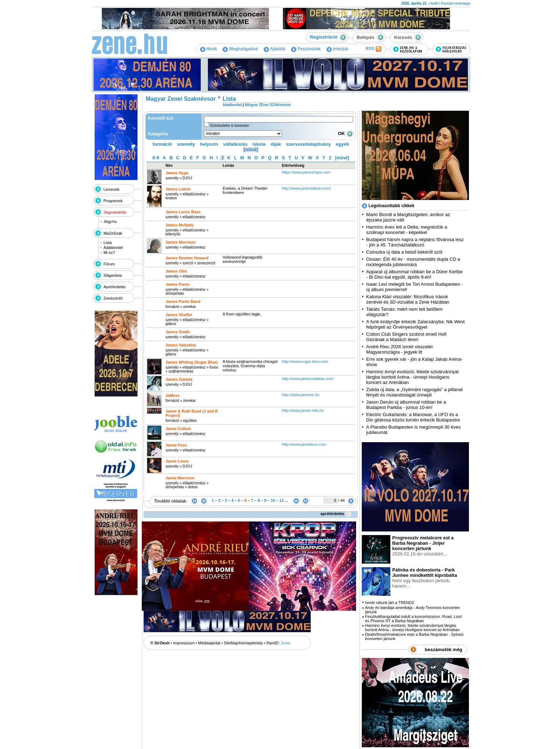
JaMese (172, 395)
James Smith (177, 332)
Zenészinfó (113, 298)
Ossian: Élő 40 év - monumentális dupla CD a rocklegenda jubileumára (413, 262)
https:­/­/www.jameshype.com (306, 172)
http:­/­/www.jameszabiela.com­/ (308, 379)
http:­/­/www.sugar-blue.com (305, 361)
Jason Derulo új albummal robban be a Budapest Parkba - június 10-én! (406, 405)
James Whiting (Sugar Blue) (191, 362)
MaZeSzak (113, 233)
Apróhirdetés (115, 287)
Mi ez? (109, 253)
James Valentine (181, 345)
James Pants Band (183, 301)
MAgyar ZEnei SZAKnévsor (268, 105)
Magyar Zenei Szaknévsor (181, 99)
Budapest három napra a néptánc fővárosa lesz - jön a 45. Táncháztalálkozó (415, 242)
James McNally (179, 225)
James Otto (176, 271)
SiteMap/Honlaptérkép (243, 643)
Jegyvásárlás (115, 212)
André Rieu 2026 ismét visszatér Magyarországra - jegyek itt (399, 349)
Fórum (109, 264)
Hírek (209, 49)
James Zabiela (179, 379)
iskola (259, 144)
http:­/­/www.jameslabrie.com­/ (306, 188)
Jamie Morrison (180, 478)
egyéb (342, 144)
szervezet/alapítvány (309, 144)
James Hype (177, 173)
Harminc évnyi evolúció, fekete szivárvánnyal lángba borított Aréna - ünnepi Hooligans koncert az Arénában (412, 377)
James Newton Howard (187, 258)
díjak (276, 144)
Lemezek (112, 189)
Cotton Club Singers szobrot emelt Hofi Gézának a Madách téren (406, 337)
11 (281, 500)
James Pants (177, 284)
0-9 (156, 158)
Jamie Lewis (177, 461)
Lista (108, 243)
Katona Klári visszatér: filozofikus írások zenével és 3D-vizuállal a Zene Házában (408, 299)
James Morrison (180, 242)
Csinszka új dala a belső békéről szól (404, 252)
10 (273, 500)
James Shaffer (179, 315)
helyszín (209, 144)
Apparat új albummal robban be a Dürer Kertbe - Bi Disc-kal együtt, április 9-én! (414, 274)
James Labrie (178, 189)
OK (346, 133)
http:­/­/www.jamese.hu (301, 395)
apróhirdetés (336, 514)
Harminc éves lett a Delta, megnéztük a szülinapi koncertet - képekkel (407, 230)
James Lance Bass (183, 212)
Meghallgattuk (240, 49)
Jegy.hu (110, 221)
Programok (113, 201)
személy (186, 144)
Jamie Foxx (176, 445)
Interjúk (337, 49)
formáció (162, 144)
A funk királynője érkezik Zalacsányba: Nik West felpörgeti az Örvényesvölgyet (415, 324)
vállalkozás (236, 144)
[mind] (251, 149)
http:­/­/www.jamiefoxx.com (304, 444)
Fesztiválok (306, 49)
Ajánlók (274, 49)
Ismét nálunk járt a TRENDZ (389, 603)
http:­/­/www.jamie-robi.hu (303, 410)
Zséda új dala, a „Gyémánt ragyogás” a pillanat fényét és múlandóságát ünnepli (414, 392)
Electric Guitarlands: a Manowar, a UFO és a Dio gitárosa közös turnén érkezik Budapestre (413, 417)
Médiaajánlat (209, 643)
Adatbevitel (113, 248)
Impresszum (184, 643)
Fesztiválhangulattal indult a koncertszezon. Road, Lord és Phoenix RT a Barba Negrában (413, 619)
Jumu (286, 643)
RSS (373, 49)
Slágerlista (113, 275)
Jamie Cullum (178, 429)
